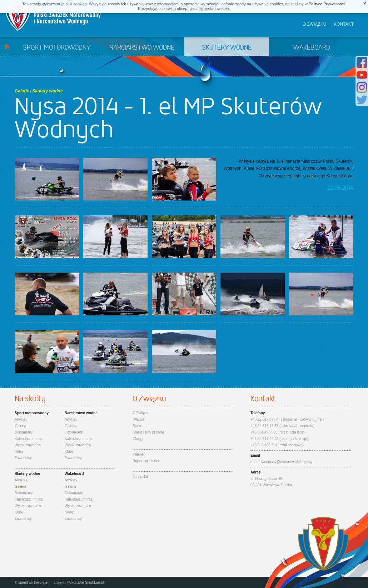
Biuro (137, 426)
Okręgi (138, 439)
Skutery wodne (227, 48)
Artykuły (21, 419)
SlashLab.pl (94, 582)
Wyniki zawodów (28, 445)
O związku (315, 24)
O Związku (141, 413)
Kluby (19, 452)
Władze (138, 419)
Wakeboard (312, 48)
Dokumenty (24, 432)
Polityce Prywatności (327, 4)
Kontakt (344, 24)
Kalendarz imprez (29, 439)
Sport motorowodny (57, 48)
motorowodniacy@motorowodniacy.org (281, 462)
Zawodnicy (23, 458)
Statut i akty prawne (148, 432)
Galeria (20, 426)
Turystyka (140, 477)
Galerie (22, 91)
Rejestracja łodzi (146, 461)
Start (7, 47)
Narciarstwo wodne (142, 48)
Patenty (139, 454)
